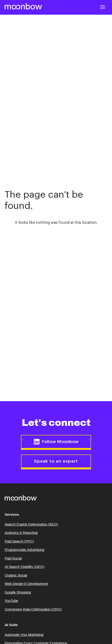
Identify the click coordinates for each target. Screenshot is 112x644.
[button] (103, 7)
